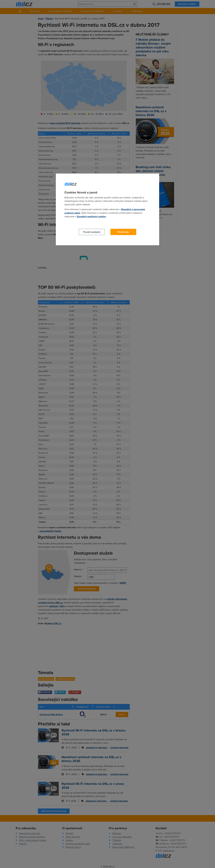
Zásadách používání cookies (91, 216)
